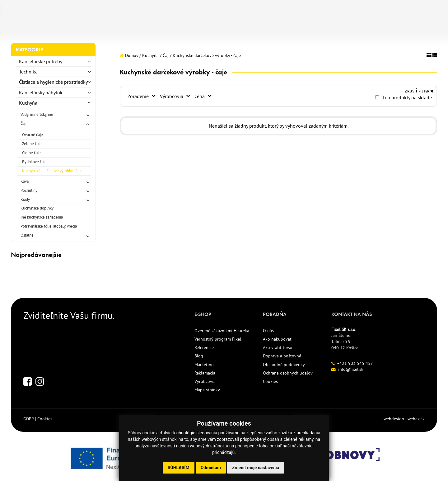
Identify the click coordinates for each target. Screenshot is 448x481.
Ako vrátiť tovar (278, 347)
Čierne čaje (31, 153)
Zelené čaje (32, 144)
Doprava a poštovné (282, 356)
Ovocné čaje (33, 134)
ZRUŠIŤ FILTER (419, 91)
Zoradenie (139, 96)
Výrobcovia (173, 96)
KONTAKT (243, 30)
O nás (268, 331)
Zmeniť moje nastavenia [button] (256, 468)
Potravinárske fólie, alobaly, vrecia (49, 226)
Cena (201, 96)
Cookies (270, 381)
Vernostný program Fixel (218, 339)
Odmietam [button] (211, 468)
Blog (199, 356)
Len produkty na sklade (404, 97)
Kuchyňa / (152, 55)
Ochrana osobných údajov (288, 373)
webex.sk (416, 419)
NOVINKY (126, 30)
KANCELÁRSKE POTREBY (43, 30)
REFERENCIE (206, 30)
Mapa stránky (207, 390)
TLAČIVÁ (94, 30)
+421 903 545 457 (355, 363)
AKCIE (173, 30)
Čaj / (167, 55)
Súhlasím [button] (179, 468)
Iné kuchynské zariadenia (42, 217)
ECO (151, 30)
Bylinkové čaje (34, 162)
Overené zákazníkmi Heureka (222, 331)
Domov (129, 55)
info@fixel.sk (351, 369)
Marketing (204, 365)
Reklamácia (205, 373)
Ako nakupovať (277, 339)
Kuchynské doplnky (37, 208)
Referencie (204, 347)
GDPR (29, 419)
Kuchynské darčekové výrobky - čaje (52, 171)
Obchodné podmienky (284, 365)
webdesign (394, 419)
